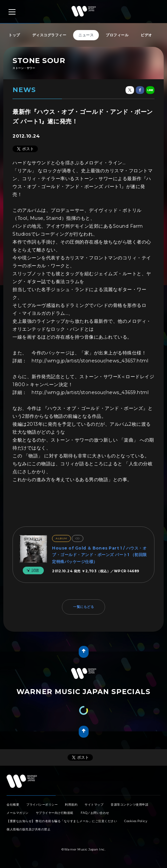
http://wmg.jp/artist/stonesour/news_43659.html (90, 392)
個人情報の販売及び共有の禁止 (28, 829)
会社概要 (13, 804)
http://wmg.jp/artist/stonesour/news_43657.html (90, 361)
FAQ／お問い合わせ (95, 813)
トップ (14, 35)
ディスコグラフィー (49, 35)
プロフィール (117, 35)
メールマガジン (18, 813)
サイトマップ (94, 804)
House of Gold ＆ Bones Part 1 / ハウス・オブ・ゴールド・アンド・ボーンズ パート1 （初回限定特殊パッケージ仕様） (99, 555)
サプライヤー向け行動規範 (55, 813)
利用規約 (71, 804)
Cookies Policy (136, 821)
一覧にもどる (83, 607)
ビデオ (146, 35)
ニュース (86, 35)
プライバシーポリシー (42, 804)
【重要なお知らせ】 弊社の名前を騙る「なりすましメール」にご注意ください (62, 821)
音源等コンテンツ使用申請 (129, 804)
